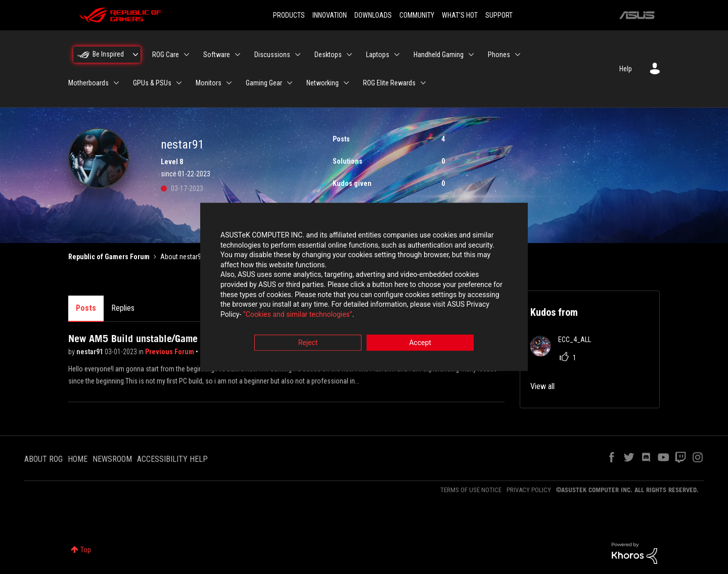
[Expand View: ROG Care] (187, 55)
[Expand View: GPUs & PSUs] (179, 83)
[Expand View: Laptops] (397, 55)
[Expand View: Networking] (346, 83)
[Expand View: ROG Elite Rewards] (423, 83)
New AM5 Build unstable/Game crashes (151, 339)
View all (542, 386)
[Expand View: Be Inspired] (135, 55)
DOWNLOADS (373, 15)
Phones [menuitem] (499, 55)
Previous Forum (170, 352)
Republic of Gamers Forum (109, 257)
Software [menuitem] (217, 55)
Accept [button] (420, 343)
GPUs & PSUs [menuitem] (152, 83)
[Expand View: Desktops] (349, 55)
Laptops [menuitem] (378, 55)
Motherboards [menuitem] (88, 83)
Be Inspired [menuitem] (108, 54)
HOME (78, 459)
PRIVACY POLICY (529, 490)
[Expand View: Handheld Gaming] (471, 55)
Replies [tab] (123, 308)
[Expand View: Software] (238, 55)
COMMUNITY (417, 15)
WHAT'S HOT (460, 15)
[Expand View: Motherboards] (116, 83)
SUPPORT (499, 15)
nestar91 (90, 352)
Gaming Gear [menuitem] (264, 83)
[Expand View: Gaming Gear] (290, 83)
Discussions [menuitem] (272, 55)
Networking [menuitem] (323, 83)
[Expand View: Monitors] (229, 83)
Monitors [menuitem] (209, 83)
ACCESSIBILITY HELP (172, 459)
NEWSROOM (112, 459)
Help (626, 69)
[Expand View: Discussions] (298, 55)
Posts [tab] (86, 308)
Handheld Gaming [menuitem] (439, 55)
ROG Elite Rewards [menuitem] (389, 83)
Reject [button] (308, 343)
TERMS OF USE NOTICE (471, 490)
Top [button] (86, 550)
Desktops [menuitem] (328, 55)
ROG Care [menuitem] (166, 55)
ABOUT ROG (43, 459)
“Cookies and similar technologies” (298, 314)
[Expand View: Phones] (518, 55)
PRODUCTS (289, 15)
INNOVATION (330, 15)
